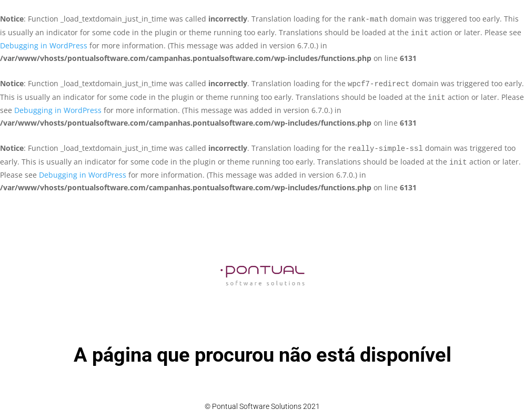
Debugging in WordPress (44, 45)
